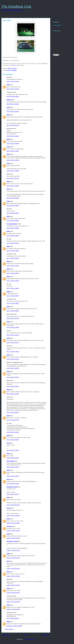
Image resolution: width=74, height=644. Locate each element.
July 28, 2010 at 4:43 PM (13, 359)
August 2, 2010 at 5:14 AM (13, 569)
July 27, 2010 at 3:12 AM (13, 266)
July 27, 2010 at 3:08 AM (13, 258)
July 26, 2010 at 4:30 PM (13, 206)
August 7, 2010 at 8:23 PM (13, 609)
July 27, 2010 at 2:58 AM (13, 251)
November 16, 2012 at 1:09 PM (14, 626)
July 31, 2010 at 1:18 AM (13, 467)
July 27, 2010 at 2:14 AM (13, 243)
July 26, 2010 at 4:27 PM (13, 178)
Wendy (8, 154)
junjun (8, 70)
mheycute (9, 526)
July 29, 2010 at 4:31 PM (13, 394)
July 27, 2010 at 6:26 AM (13, 273)
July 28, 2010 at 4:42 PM (13, 352)
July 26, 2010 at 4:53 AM (13, 104)
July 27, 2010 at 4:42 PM (13, 296)
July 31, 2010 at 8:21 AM (13, 494)
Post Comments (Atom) (29, 639)
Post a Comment (9, 629)
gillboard (9, 100)
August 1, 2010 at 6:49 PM (13, 550)
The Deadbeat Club (16, 6)
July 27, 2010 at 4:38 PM (13, 288)
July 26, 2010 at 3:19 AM (13, 89)
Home (26, 635)
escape (9, 147)
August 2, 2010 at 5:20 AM (13, 576)
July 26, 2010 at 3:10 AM (13, 81)
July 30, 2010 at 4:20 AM (13, 440)
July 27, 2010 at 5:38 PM (13, 303)
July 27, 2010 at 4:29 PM (13, 281)
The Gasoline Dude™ (12, 224)
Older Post (46, 635)
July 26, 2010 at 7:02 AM (13, 151)
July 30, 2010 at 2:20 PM (13, 458)
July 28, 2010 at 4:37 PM (13, 343)
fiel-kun (9, 508)
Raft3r (8, 85)
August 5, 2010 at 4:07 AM (13, 585)
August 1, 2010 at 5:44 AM (13, 516)
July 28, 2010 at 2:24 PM (13, 318)
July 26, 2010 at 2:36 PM (13, 171)
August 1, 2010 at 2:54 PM (13, 538)
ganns (8, 189)
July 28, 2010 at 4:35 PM (13, 335)
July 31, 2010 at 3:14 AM (13, 476)
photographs (13, 70)
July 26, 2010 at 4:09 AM (13, 96)
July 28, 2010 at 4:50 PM (13, 368)
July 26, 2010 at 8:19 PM (13, 228)
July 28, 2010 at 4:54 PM (13, 377)
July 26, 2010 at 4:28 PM (13, 186)
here (14, 65)
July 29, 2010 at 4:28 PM (13, 386)
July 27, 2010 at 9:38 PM (13, 311)
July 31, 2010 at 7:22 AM (13, 484)
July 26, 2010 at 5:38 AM (13, 144)
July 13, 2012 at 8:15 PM (13, 618)
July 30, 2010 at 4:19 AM (13, 432)
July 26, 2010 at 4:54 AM (13, 111)
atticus (8, 479)
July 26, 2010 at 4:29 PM (13, 198)
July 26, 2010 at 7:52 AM (13, 160)
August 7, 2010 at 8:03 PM (13, 602)
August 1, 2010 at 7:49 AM (13, 531)
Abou (8, 443)
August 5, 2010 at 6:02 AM (13, 593)
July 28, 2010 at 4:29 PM (13, 327)
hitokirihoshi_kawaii (12, 487)
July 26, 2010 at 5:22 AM (13, 125)
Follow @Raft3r (57, 25)
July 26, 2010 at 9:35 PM (13, 236)
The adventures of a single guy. (12, 10)
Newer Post (6, 635)
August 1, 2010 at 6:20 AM (13, 523)
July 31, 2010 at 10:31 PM (13, 505)
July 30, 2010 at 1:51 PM (13, 450)
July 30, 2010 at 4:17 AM (13, 420)
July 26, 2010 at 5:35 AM (13, 136)
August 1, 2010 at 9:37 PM (13, 558)
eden (8, 561)
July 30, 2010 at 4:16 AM (13, 412)
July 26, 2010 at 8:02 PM (13, 213)
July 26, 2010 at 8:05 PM (13, 221)
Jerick (8, 107)
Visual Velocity (11, 461)
